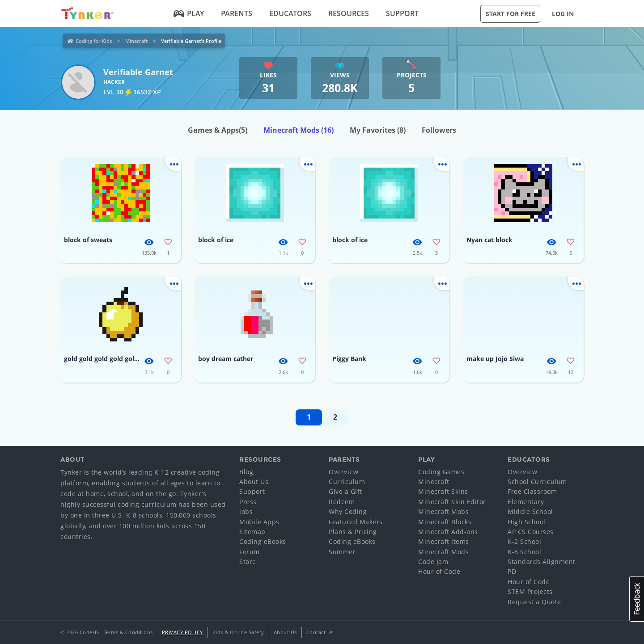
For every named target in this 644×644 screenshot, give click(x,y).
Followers (439, 130)
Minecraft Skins (443, 491)
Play (189, 13)
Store (248, 562)
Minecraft (136, 41)
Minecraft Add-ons (448, 532)
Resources (349, 13)
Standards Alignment (542, 562)
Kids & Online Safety (238, 632)
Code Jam (433, 562)
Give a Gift (345, 491)
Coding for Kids (94, 41)
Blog (246, 472)
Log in (563, 14)
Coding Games (441, 472)
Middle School (530, 511)
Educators (290, 13)
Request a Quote (534, 602)
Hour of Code (439, 571)
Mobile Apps (259, 522)
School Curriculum (537, 482)
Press (248, 502)
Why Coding (348, 511)
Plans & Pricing (353, 532)
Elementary (526, 502)
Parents (237, 13)
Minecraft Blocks (445, 522)
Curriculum (347, 482)
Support (402, 13)
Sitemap (252, 532)
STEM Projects (530, 591)
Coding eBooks (263, 541)
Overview (343, 472)
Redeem (342, 502)
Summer (342, 552)
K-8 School (524, 552)
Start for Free (511, 14)
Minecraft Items (444, 541)
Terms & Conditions (128, 632)
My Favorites (378, 130)
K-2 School (524, 541)
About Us (254, 482)
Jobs (246, 511)
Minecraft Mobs (443, 511)
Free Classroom (532, 491)
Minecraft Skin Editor (452, 502)
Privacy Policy (182, 632)
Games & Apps (218, 130)
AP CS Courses (531, 532)
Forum (250, 552)
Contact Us (320, 632)
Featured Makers (356, 522)
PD (512, 571)
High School (527, 522)
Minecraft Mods (299, 130)
